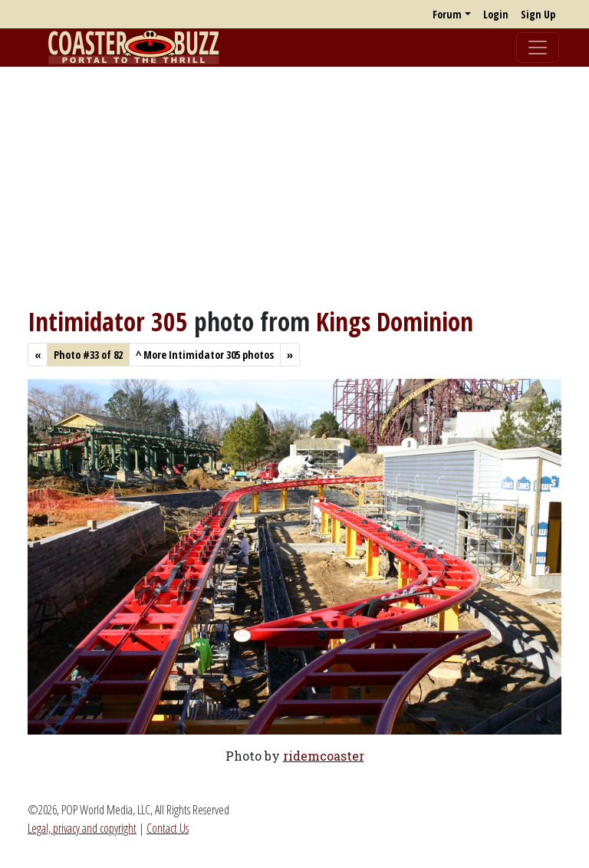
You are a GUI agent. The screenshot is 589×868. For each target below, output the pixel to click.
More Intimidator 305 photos (205, 355)
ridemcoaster (324, 756)
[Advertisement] (294, 186)
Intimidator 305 (108, 321)
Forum (447, 14)
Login (496, 14)
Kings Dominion (395, 321)
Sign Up (538, 14)
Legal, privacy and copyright (82, 828)
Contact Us (168, 828)
